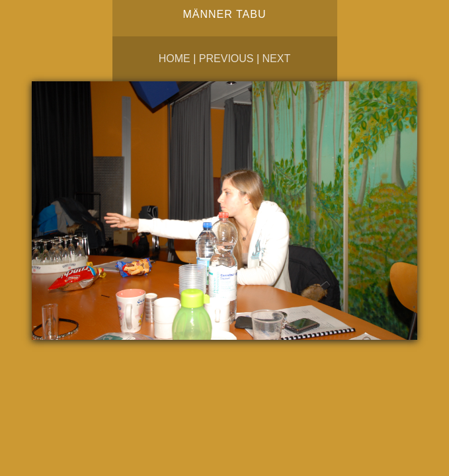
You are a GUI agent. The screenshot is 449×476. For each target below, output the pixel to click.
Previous (226, 59)
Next (277, 59)
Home (175, 59)
